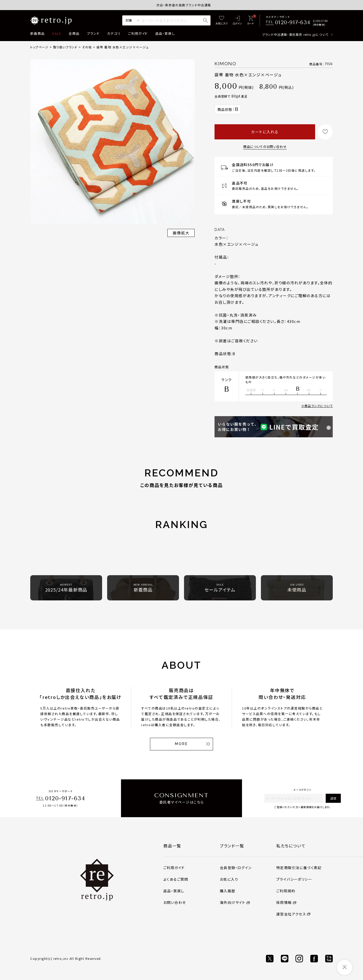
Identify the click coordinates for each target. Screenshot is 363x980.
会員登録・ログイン (236, 868)
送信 (333, 798)
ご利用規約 (286, 891)
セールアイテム (220, 588)
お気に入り (229, 879)
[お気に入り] (222, 21)
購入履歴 (228, 891)
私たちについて (291, 846)
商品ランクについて (319, 406)
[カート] (250, 21)
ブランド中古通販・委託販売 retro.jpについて (295, 34)
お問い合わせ (175, 902)
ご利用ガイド (138, 33)
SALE (57, 33)
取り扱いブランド (65, 47)
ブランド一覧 (232, 846)
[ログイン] (237, 21)
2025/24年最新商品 (66, 588)
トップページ (39, 47)
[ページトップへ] (345, 967)
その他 (87, 47)
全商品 (74, 33)
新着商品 (37, 33)
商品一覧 (172, 846)
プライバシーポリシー (294, 879)
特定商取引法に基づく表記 (299, 868)
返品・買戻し (165, 33)
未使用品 (297, 588)
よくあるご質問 (176, 879)
